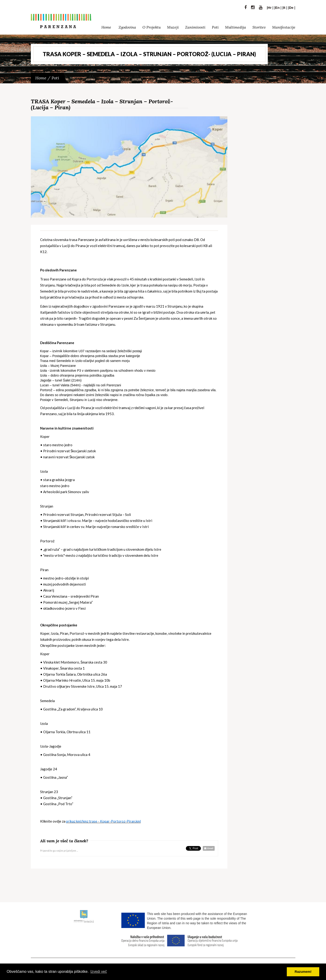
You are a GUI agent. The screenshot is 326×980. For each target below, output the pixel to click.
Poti (215, 26)
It (284, 6)
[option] (129, 167)
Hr (270, 6)
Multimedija (236, 26)
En (277, 6)
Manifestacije (284, 26)
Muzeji (173, 26)
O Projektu (152, 26)
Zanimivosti (195, 26)
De (291, 6)
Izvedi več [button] (99, 972)
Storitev (259, 26)
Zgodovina (127, 26)
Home (106, 26)
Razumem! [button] (303, 972)
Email (209, 848)
